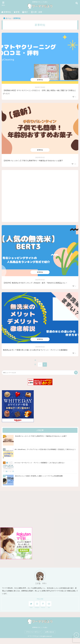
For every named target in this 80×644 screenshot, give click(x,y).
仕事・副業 (37, 12)
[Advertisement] (40, 196)
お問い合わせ (50, 632)
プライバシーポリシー (33, 632)
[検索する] (76, 373)
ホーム (7, 18)
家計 (25, 12)
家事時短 (6, 12)
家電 (17, 12)
